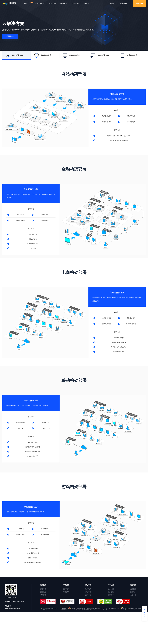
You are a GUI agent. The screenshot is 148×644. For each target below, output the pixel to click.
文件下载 (88, 595)
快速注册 (139, 4)
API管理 (43, 595)
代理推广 (66, 592)
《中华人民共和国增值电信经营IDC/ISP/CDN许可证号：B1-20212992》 (94, 609)
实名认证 (43, 592)
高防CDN (52, 3)
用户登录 (123, 4)
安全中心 (43, 589)
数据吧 (133, 592)
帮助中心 (88, 592)
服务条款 (111, 592)
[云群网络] (63, 609)
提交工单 (111, 595)
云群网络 (133, 589)
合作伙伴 (66, 589)
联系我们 (111, 589)
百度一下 (133, 595)
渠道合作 (75, 3)
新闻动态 (88, 589)
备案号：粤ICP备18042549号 (132, 609)
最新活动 (27, 3)
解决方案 (64, 3)
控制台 (112, 4)
